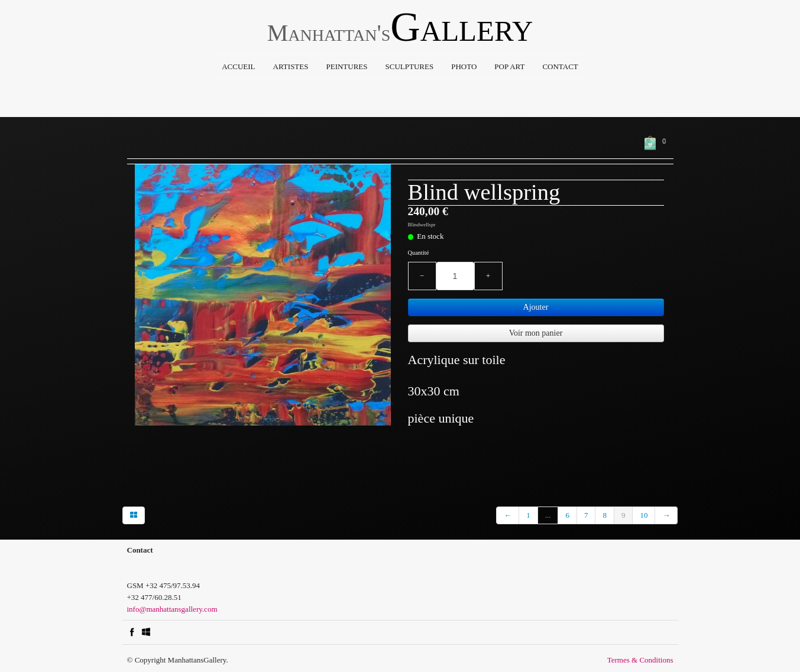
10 (644, 515)
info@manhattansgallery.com (172, 609)
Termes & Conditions (640, 660)
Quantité (419, 253)
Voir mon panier (536, 333)
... (548, 515)
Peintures (346, 66)
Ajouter (536, 307)
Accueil (238, 66)
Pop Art (509, 66)
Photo (464, 66)
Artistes (291, 66)
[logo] (400, 30)
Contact (560, 66)
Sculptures (410, 66)
